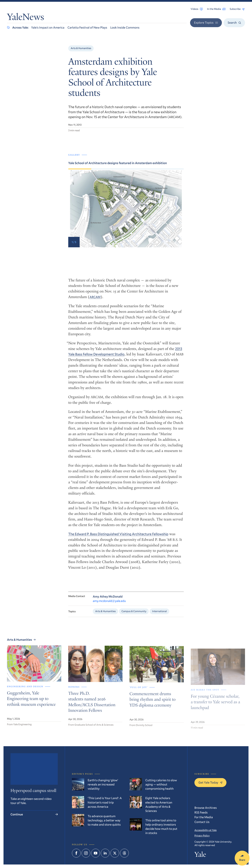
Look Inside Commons (125, 27)
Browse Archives (206, 808)
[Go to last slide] (97, 211)
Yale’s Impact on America (48, 27)
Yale (200, 855)
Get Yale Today (210, 782)
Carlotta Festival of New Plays (87, 27)
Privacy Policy (202, 835)
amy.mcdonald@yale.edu (109, 605)
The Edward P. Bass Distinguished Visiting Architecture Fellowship (118, 537)
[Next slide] (155, 211)
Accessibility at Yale (206, 830)
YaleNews (26, 18)
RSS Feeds (201, 812)
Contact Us (202, 822)
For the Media (204, 817)
